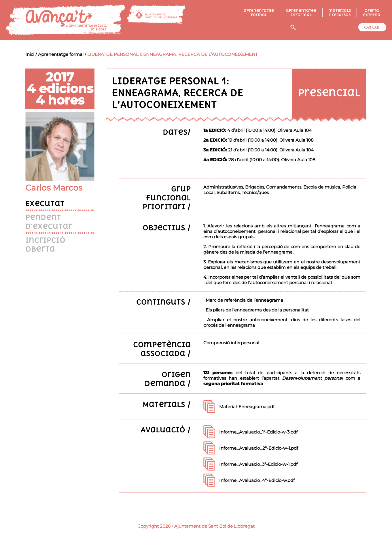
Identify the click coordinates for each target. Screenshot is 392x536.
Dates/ (177, 132)
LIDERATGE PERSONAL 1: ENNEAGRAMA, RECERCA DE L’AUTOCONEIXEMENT (173, 54)
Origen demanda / (168, 379)
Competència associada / (162, 349)
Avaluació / (166, 430)
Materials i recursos (340, 13)
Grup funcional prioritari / (167, 198)
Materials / (167, 404)
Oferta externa (372, 13)
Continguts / (163, 302)
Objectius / (167, 228)
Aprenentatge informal (301, 13)
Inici (30, 54)
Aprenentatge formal (259, 13)
